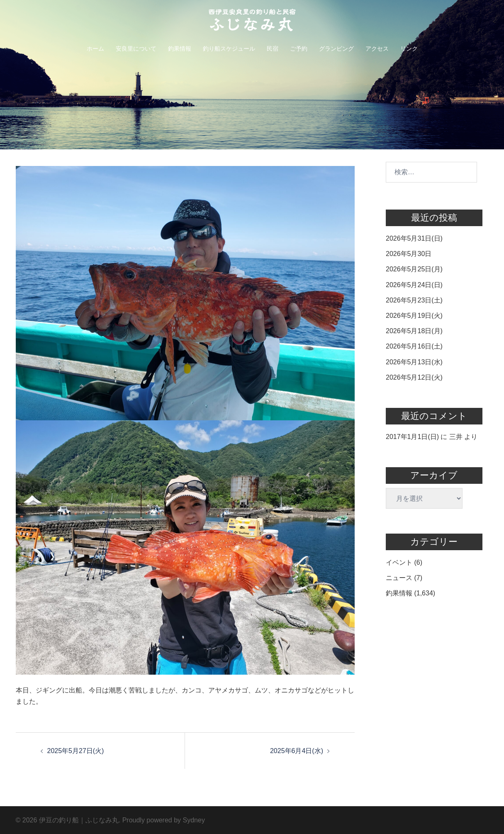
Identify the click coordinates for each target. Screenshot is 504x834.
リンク (409, 49)
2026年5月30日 (409, 254)
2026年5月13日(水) (414, 362)
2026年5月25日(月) (414, 269)
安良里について (136, 49)
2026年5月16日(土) (414, 346)
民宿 (273, 49)
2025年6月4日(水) (297, 751)
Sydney (194, 820)
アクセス (377, 49)
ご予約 (299, 49)
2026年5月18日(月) (414, 331)
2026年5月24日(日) (414, 285)
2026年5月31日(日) (414, 238)
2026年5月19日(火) (414, 316)
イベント (399, 562)
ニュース (399, 578)
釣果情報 (180, 49)
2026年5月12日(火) (414, 377)
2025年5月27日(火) (76, 751)
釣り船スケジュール (229, 49)
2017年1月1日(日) (412, 437)
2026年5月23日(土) (414, 300)
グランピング (336, 49)
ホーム (95, 49)
